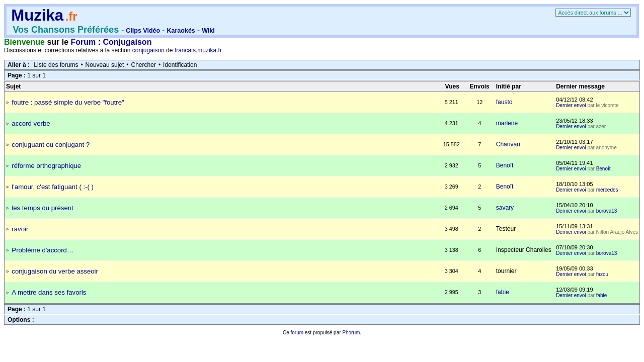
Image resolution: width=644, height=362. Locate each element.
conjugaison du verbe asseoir (55, 271)
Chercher (144, 65)
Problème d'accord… (43, 250)
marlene (507, 123)
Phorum (351, 333)
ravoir (20, 229)
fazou (602, 274)
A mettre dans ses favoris (49, 292)
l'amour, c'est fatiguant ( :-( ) (53, 187)
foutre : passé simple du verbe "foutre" (68, 102)
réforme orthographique (46, 166)
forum (297, 333)
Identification (180, 65)
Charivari (508, 144)
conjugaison (148, 50)
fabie (503, 292)
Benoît (505, 165)
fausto (504, 102)
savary (505, 208)
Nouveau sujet (105, 65)
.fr (71, 16)
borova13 (607, 211)
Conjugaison (128, 42)
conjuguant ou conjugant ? (51, 145)
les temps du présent (42, 208)
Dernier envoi (571, 105)
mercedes (607, 190)
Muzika (37, 15)
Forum (84, 42)
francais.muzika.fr (198, 50)
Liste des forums (56, 65)
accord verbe (31, 123)
